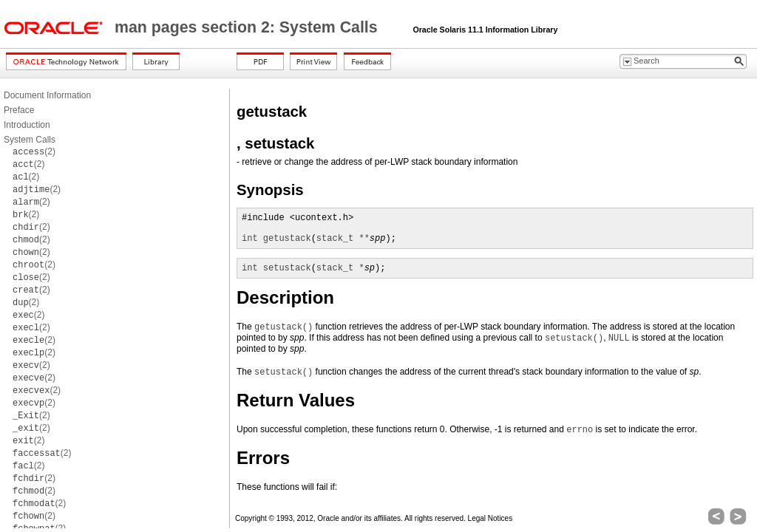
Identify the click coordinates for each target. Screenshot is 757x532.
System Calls (30, 140)
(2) (34, 151)
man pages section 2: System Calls (248, 27)
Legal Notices (490, 518)
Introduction (27, 125)
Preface (19, 110)
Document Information (47, 95)
